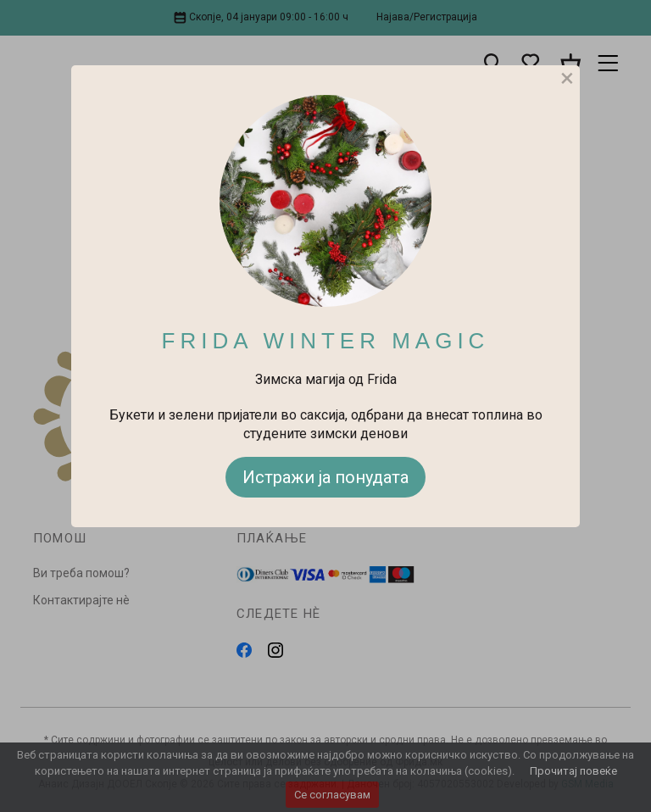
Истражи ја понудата (325, 477)
